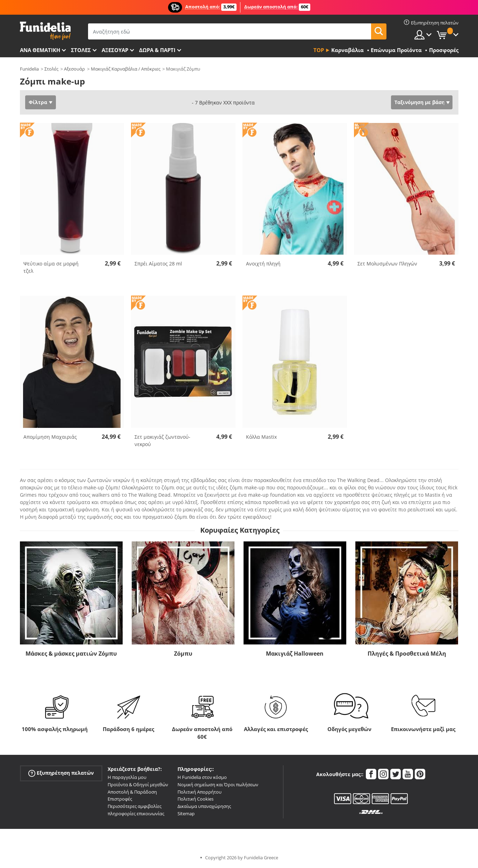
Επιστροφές (120, 799)
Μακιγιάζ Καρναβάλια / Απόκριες (126, 69)
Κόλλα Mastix (261, 437)
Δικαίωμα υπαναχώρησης (204, 806)
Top (319, 50)
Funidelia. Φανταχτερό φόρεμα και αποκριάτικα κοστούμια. (45, 31)
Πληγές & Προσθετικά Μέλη (407, 654)
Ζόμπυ (183, 654)
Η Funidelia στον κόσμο (202, 777)
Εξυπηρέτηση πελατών (61, 773)
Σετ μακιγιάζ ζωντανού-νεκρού (162, 440)
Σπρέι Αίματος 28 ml (158, 264)
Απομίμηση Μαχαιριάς (50, 437)
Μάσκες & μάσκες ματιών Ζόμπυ (71, 654)
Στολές (51, 69)
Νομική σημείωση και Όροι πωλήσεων (218, 785)
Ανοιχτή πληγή (263, 264)
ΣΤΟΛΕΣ (81, 50)
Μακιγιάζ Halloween (295, 654)
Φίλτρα (38, 102)
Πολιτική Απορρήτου (200, 792)
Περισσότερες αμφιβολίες (135, 806)
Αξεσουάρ (115, 50)
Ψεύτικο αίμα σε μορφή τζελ (51, 267)
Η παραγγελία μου (127, 777)
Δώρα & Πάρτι (157, 50)
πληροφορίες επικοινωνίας (136, 814)
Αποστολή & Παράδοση (132, 792)
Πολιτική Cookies (195, 799)
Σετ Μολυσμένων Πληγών (387, 264)
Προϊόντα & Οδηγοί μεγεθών (138, 785)
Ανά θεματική (40, 50)
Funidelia (29, 69)
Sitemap (186, 814)
